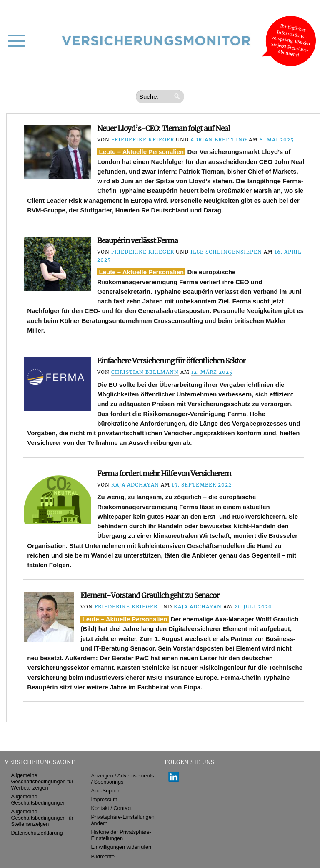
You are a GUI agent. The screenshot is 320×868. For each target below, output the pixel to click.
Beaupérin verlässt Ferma (137, 241)
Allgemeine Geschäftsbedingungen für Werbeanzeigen (42, 781)
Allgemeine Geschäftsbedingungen (39, 800)
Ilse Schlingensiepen (226, 252)
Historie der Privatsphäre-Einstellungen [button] (121, 835)
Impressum (104, 799)
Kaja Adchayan (135, 485)
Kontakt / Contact (112, 808)
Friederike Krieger (143, 140)
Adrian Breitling (219, 140)
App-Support (106, 791)
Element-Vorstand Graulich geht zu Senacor (150, 595)
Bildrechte (103, 857)
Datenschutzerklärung (37, 833)
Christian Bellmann (145, 372)
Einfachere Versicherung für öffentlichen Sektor (171, 361)
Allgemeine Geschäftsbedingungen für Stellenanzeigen (42, 818)
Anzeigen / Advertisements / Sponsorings (123, 779)
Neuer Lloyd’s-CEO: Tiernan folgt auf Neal (164, 129)
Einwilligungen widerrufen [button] (121, 847)
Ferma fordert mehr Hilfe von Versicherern (164, 474)
